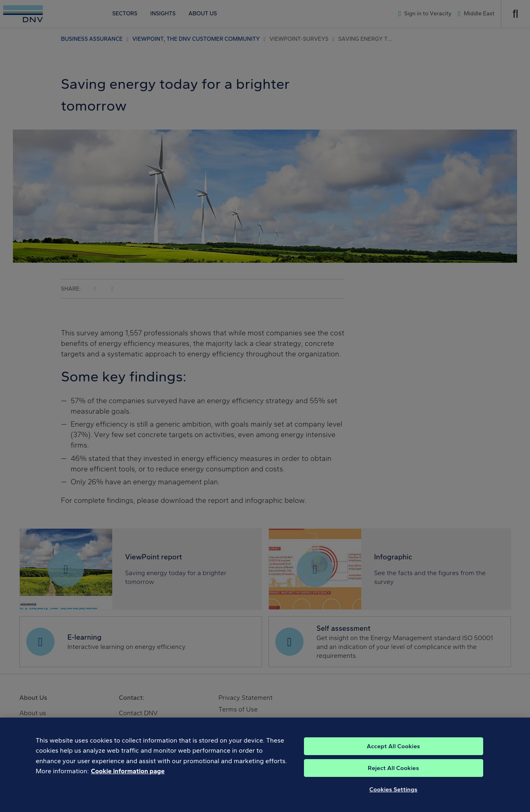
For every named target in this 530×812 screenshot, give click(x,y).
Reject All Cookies (393, 772)
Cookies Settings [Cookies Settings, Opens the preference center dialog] (393, 794)
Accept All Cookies (393, 751)
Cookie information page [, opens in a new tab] (128, 776)
